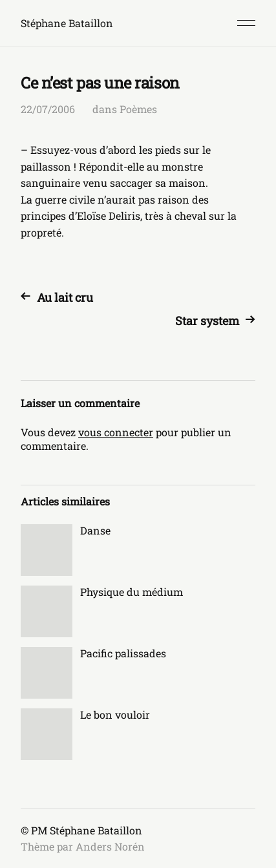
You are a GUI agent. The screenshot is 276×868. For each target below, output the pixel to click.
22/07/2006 (48, 109)
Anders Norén (110, 846)
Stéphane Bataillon (67, 23)
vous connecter (116, 432)
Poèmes (138, 109)
